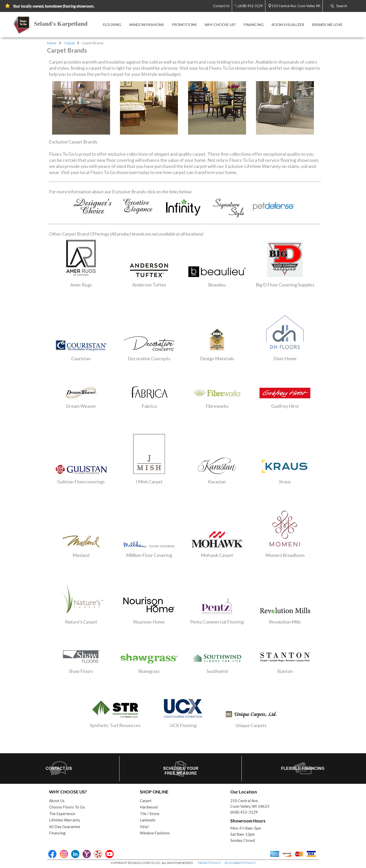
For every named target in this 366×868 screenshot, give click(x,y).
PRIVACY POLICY (209, 863)
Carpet (70, 43)
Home (52, 43)
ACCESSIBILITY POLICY (240, 863)
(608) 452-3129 (244, 812)
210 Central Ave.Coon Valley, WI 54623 (250, 804)
